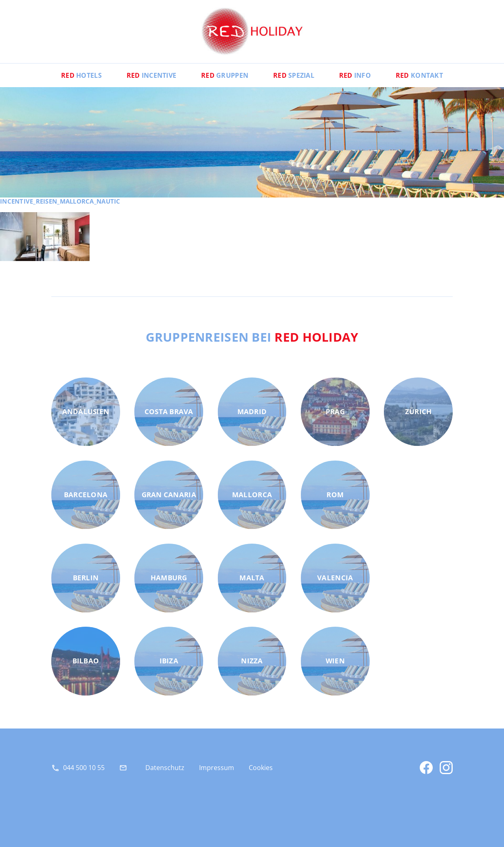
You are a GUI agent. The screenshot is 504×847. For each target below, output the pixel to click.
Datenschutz (165, 768)
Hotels (81, 75)
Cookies (261, 768)
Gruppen (225, 75)
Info (355, 75)
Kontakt (419, 75)
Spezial (294, 75)
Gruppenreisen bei (252, 337)
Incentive (152, 75)
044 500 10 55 (84, 768)
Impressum (217, 768)
